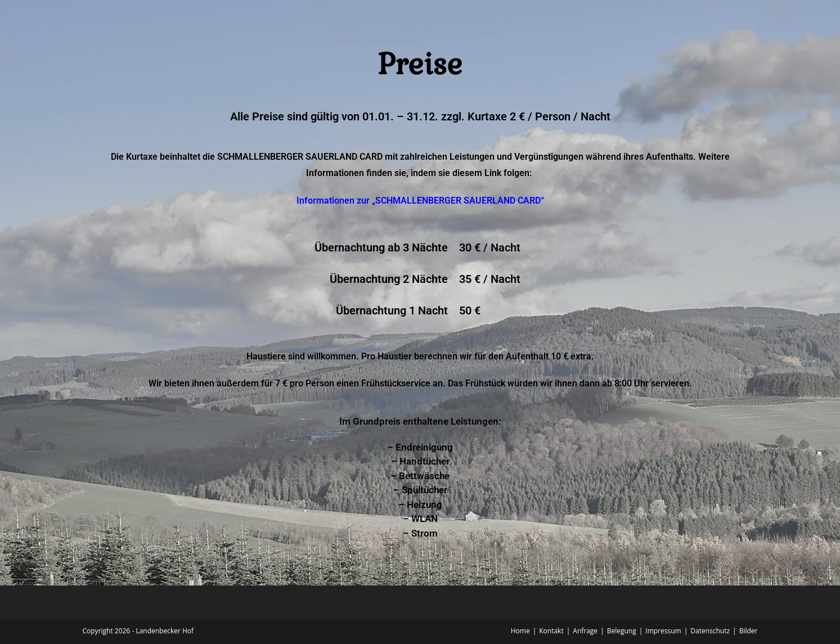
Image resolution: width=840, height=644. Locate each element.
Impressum (663, 631)
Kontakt (551, 631)
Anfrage (585, 631)
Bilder (749, 631)
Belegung (622, 631)
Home (520, 631)
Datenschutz (710, 631)
